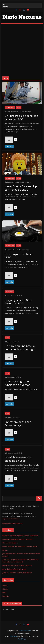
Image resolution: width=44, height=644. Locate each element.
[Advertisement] (22, 47)
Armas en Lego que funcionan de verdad (18, 383)
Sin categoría (9, 292)
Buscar (39, 499)
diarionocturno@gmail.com (12, 523)
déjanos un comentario (11, 519)
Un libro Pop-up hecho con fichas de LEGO (21, 117)
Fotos (4, 593)
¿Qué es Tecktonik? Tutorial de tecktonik (17, 573)
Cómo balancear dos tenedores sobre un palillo (20, 546)
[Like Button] (9, 140)
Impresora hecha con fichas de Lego (18, 424)
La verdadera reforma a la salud (14, 569)
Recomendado (10, 108)
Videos (19, 108)
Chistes (5, 589)
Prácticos (6, 596)
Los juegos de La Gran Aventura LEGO (18, 302)
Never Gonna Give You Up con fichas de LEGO (21, 188)
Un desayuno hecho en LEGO (19, 256)
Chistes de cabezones (10, 543)
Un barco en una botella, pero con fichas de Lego (20, 348)
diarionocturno (26, 112)
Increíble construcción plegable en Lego (18, 459)
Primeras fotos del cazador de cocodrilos (17, 565)
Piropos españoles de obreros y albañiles (17, 539)
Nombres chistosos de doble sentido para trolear (20, 536)
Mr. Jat (5, 550)
